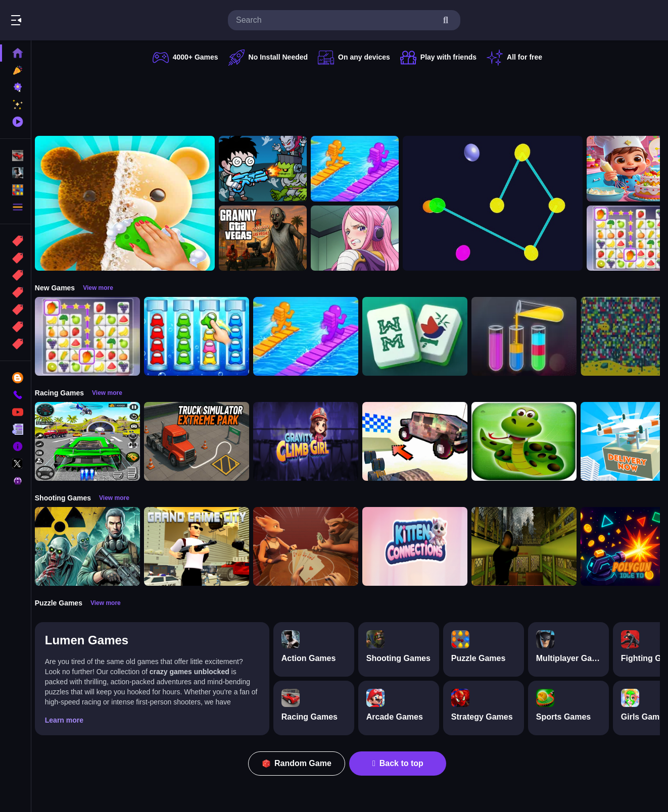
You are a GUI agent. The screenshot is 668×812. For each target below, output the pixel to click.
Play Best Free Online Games (65, 20)
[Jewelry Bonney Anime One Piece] (360, 238)
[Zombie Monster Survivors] (268, 169)
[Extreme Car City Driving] (93, 441)
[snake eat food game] (530, 441)
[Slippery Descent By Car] (420, 441)
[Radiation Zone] (93, 546)
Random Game (300, 763)
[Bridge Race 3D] (360, 169)
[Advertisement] (350, 98)
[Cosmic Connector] (498, 203)
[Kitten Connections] (420, 546)
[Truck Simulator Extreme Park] (202, 441)
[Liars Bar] (311, 546)
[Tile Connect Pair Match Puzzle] (93, 336)
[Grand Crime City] (202, 546)
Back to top (401, 763)
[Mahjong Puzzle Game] (420, 336)
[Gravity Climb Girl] (311, 441)
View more (104, 288)
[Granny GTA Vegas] (268, 238)
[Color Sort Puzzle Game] (530, 336)
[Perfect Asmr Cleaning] (130, 203)
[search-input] (336, 20)
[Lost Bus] (530, 546)
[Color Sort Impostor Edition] (202, 336)
